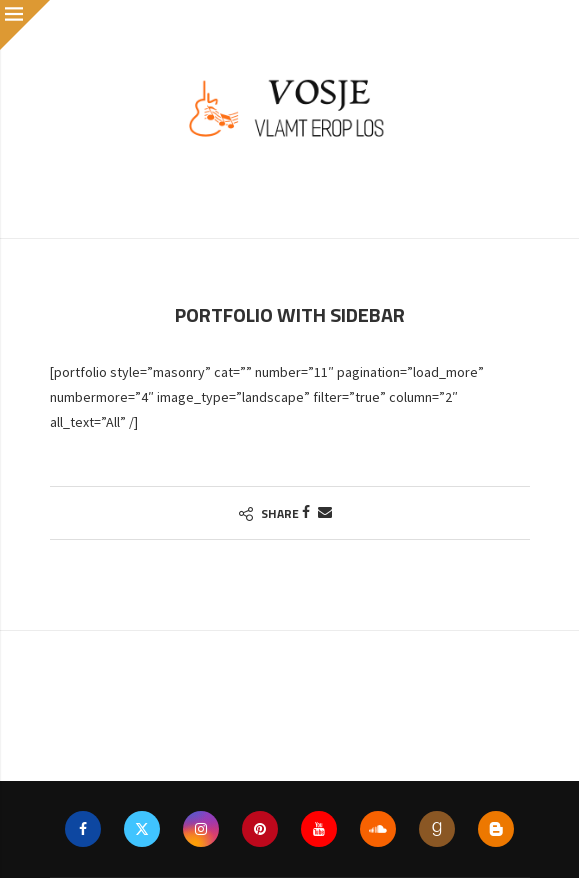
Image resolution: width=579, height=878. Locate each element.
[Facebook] (83, 829)
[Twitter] (142, 829)
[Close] (25, 25)
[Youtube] (319, 829)
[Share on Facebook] (306, 512)
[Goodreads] (437, 829)
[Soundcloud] (378, 829)
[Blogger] (496, 829)
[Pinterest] (260, 829)
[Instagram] (201, 829)
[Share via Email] (325, 512)
